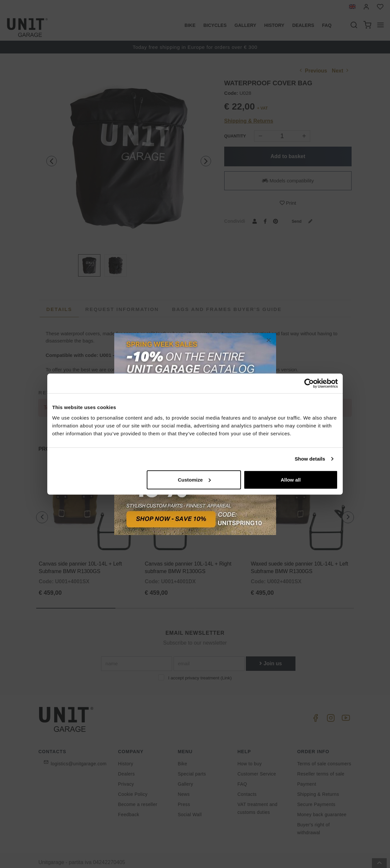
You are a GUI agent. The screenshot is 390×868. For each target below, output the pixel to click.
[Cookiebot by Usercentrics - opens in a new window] (309, 383)
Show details (310, 459)
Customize (194, 479)
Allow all (291, 479)
